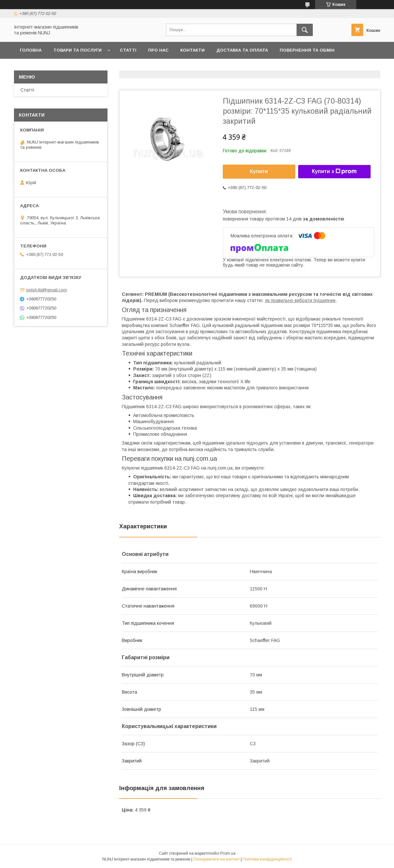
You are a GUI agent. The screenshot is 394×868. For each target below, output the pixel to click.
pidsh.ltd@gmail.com (47, 290)
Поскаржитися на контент (216, 859)
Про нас (158, 50)
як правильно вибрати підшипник (300, 300)
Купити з (334, 171)
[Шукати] (305, 30)
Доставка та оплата (242, 50)
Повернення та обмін (307, 50)
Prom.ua (228, 853)
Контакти (192, 50)
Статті (128, 50)
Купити (259, 171)
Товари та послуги (77, 50)
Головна (31, 50)
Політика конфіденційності (267, 859)
